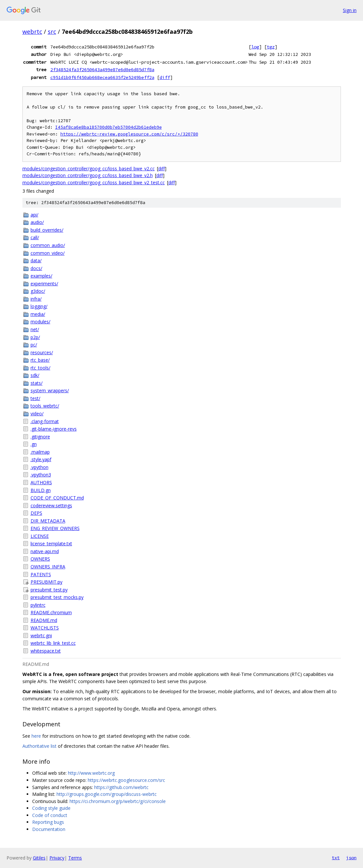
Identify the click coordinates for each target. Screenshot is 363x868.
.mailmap (40, 452)
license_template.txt (51, 544)
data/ (36, 260)
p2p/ (35, 337)
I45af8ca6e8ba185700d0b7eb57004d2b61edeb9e (109, 127)
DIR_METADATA (48, 521)
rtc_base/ (40, 360)
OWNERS (40, 559)
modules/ (40, 322)
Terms (75, 858)
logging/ (39, 306)
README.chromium (51, 612)
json (351, 858)
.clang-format (45, 421)
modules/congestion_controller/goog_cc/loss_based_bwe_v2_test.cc (94, 182)
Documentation (49, 829)
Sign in (350, 10)
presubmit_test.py (49, 590)
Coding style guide (51, 808)
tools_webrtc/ (45, 406)
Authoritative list (39, 746)
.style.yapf (41, 459)
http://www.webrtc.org (91, 773)
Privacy (57, 858)
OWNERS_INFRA (48, 567)
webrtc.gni (41, 635)
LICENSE (40, 536)
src (52, 32)
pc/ (34, 345)
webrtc (32, 32)
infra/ (36, 299)
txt (336, 858)
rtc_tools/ (40, 368)
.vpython (39, 467)
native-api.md (45, 551)
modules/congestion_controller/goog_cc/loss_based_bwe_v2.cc (89, 168)
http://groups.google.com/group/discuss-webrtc (107, 794)
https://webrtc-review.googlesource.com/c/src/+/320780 (129, 134)
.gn (34, 444)
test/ (35, 398)
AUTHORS (41, 482)
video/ (37, 414)
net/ (35, 329)
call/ (35, 237)
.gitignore (40, 437)
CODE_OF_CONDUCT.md (57, 498)
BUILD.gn (41, 490)
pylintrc (38, 605)
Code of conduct (50, 815)
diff (165, 77)
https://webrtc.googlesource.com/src (126, 780)
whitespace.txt (46, 651)
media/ (38, 314)
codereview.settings (51, 505)
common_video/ (48, 253)
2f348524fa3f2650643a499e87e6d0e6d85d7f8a (102, 70)
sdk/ (35, 375)
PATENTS (41, 574)
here (36, 736)
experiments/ (44, 284)
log (255, 47)
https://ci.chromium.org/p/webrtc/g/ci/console (118, 801)
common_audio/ (48, 245)
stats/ (37, 383)
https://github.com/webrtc (121, 787)
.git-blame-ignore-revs (54, 429)
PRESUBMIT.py (46, 582)
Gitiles (39, 858)
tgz (271, 47)
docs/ (36, 268)
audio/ (37, 222)
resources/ (42, 352)
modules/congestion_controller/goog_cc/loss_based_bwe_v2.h (88, 175)
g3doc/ (38, 291)
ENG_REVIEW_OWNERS (55, 528)
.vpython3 (41, 475)
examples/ (41, 276)
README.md (44, 620)
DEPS (36, 513)
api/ (34, 215)
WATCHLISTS (45, 628)
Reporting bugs (48, 822)
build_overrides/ (47, 230)
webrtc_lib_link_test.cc (53, 643)
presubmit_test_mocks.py (57, 597)
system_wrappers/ (50, 390)
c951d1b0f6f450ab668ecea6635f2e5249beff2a (102, 77)
